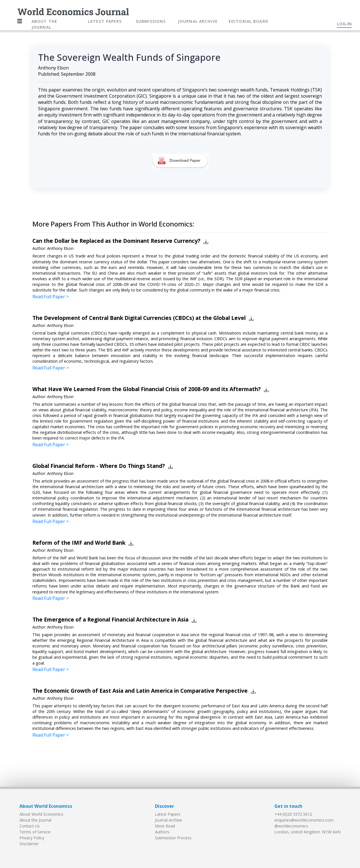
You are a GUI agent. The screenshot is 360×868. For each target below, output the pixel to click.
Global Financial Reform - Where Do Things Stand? (99, 466)
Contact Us (30, 826)
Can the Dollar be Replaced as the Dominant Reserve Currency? (116, 241)
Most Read (165, 826)
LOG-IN (344, 24)
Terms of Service (35, 832)
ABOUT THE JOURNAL (44, 24)
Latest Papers (168, 814)
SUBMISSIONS (151, 21)
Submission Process (173, 838)
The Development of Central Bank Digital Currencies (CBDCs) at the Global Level (139, 318)
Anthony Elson (53, 68)
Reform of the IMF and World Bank (79, 543)
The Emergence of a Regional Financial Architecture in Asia (110, 619)
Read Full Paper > (51, 297)
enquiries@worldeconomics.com (304, 820)
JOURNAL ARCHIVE (198, 21)
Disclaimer (29, 844)
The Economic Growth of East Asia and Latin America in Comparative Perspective (140, 691)
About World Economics (41, 814)
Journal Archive (168, 820)
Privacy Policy (32, 838)
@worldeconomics (291, 826)
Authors (162, 832)
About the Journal (35, 820)
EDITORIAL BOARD (249, 21)
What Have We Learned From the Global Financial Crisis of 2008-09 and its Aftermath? (146, 389)
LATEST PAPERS (105, 21)
